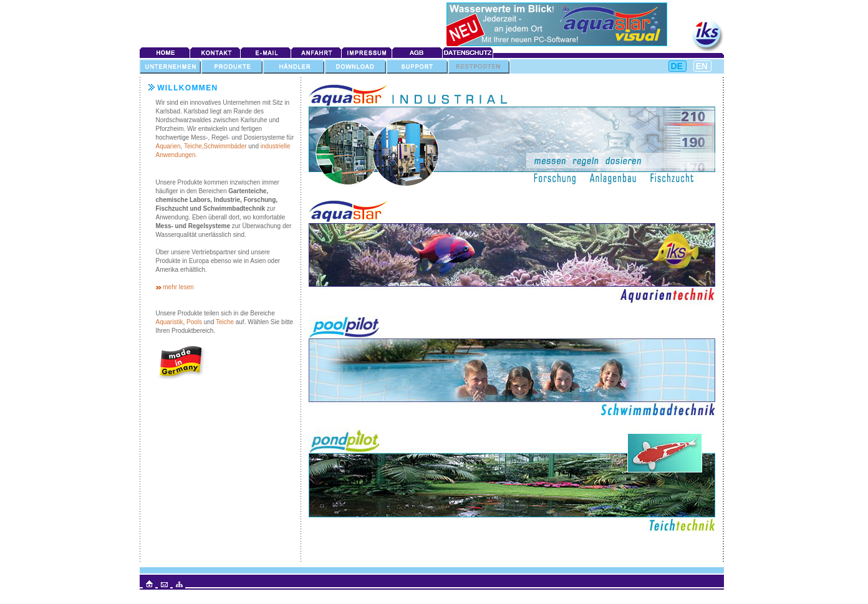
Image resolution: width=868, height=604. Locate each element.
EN (702, 66)
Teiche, (194, 146)
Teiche (225, 322)
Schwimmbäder (225, 146)
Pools (194, 322)
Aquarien (168, 146)
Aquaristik (170, 322)
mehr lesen (178, 287)
